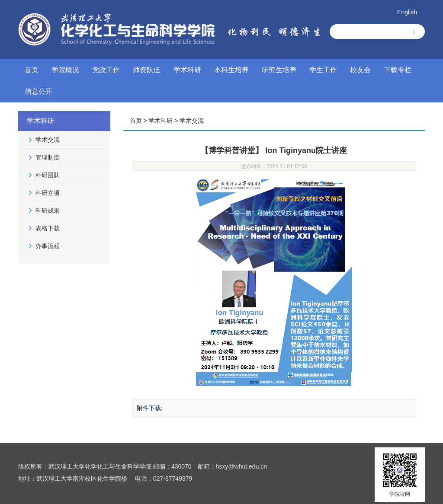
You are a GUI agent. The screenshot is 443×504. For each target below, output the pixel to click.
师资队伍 (147, 70)
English (407, 12)
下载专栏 (398, 70)
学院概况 (65, 70)
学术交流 (48, 140)
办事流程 (48, 246)
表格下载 (48, 228)
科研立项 (48, 193)
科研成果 (48, 211)
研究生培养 (279, 70)
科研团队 (48, 175)
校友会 (360, 70)
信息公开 (39, 91)
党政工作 (106, 70)
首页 (32, 70)
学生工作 (323, 70)
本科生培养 (231, 70)
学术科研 (187, 70)
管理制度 (48, 157)
